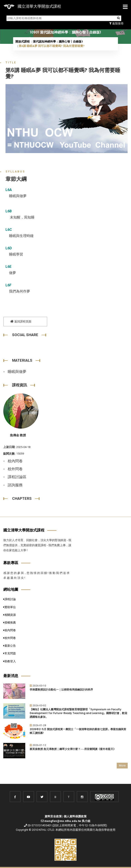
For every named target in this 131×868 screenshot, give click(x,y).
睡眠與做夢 (17, 372)
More (122, 765)
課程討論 (10, 599)
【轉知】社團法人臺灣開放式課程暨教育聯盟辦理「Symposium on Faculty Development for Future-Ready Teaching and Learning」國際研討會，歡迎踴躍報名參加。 (78, 713)
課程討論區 (17, 477)
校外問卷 (15, 469)
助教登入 (10, 661)
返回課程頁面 (21, 321)
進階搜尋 (116, 23)
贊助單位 (10, 607)
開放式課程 (23, 42)
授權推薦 (10, 623)
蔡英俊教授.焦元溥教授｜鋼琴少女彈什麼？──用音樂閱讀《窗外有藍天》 (73, 749)
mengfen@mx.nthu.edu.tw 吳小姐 (67, 821)
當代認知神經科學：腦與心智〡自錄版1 (58, 42)
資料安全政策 (53, 816)
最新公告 (10, 646)
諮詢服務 (15, 485)
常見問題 (10, 653)
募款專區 (11, 563)
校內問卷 (15, 461)
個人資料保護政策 (75, 816)
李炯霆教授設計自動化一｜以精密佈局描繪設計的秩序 (61, 690)
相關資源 (10, 615)
